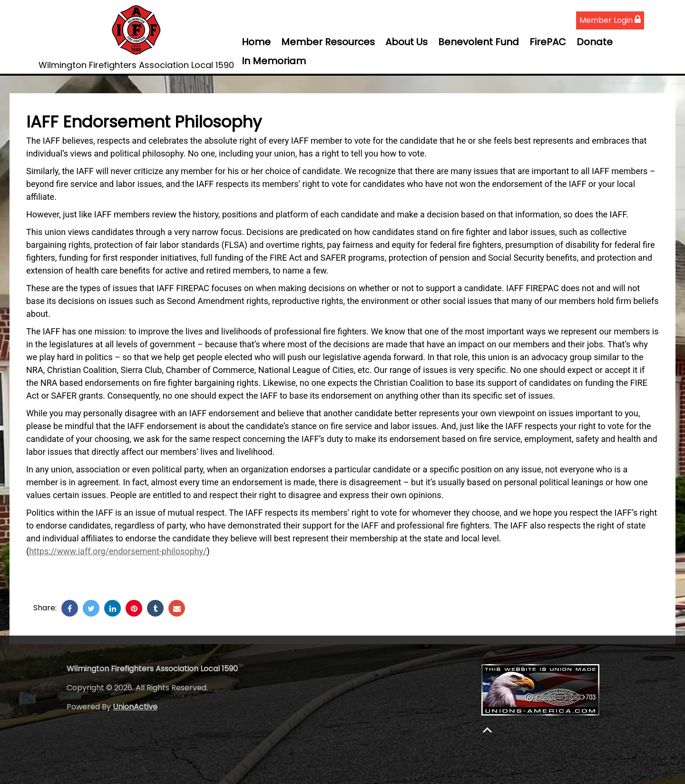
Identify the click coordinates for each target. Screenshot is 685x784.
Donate (595, 42)
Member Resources (328, 42)
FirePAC (548, 42)
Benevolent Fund (479, 42)
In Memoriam (274, 61)
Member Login (610, 20)
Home (256, 42)
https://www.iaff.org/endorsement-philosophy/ (118, 551)
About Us (406, 42)
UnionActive (135, 707)
